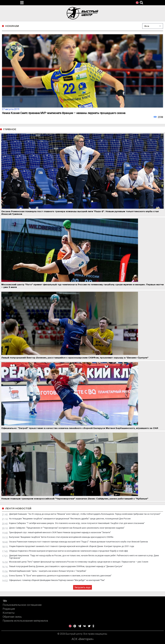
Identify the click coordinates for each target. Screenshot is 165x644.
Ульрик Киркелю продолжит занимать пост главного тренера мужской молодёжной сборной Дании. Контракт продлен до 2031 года (72, 546)
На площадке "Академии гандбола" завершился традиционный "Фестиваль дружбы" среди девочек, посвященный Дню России (70, 519)
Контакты (9, 613)
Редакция (9, 609)
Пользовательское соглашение (22, 605)
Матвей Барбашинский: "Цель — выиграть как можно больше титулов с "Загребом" (48, 571)
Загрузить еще (82, 587)
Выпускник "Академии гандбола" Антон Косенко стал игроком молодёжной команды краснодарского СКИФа (61, 537)
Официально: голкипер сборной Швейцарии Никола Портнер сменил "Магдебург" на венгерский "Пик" (57, 580)
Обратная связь (12, 617)
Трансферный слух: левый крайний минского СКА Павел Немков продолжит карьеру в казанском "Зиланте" (60, 532)
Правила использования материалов (25, 621)
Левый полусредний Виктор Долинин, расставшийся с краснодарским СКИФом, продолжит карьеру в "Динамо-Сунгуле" (66, 566)
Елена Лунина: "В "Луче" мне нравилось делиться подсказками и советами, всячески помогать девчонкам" (60, 576)
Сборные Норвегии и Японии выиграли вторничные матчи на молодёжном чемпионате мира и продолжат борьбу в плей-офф (68, 551)
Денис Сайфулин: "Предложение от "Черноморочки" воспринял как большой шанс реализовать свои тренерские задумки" (67, 528)
